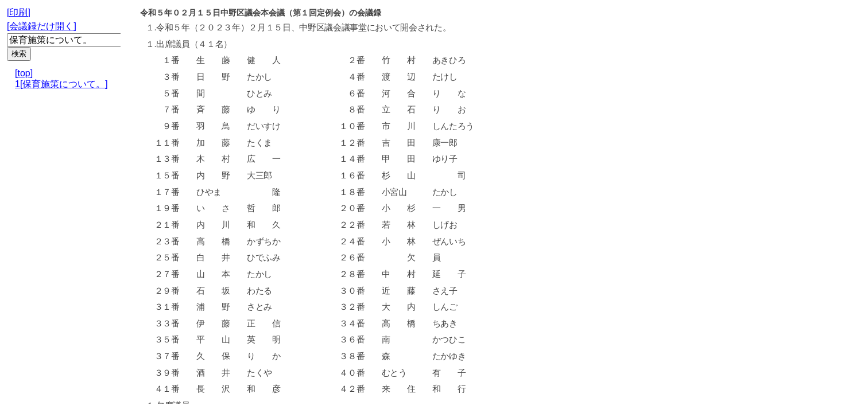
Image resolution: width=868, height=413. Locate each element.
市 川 (398, 126)
